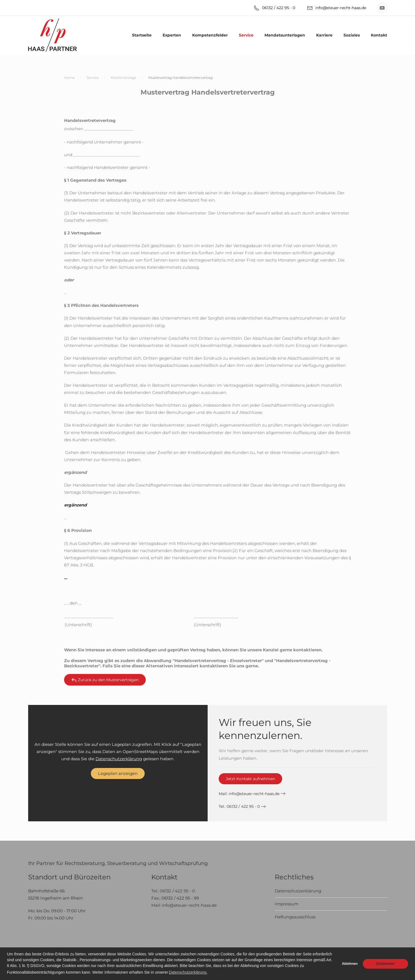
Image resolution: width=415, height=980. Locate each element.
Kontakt (379, 35)
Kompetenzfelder (210, 35)
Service (246, 35)
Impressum (287, 904)
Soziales (352, 35)
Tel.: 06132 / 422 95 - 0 (239, 806)
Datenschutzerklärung (119, 759)
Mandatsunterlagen (285, 35)
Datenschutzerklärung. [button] (188, 972)
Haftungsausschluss (295, 917)
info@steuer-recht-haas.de (337, 8)
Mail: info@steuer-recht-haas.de (184, 905)
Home (69, 78)
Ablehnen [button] (350, 964)
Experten (172, 35)
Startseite (142, 35)
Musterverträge (123, 78)
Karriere (324, 35)
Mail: (249, 794)
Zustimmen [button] (385, 964)
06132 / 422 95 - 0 (274, 8)
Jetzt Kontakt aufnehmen (250, 779)
